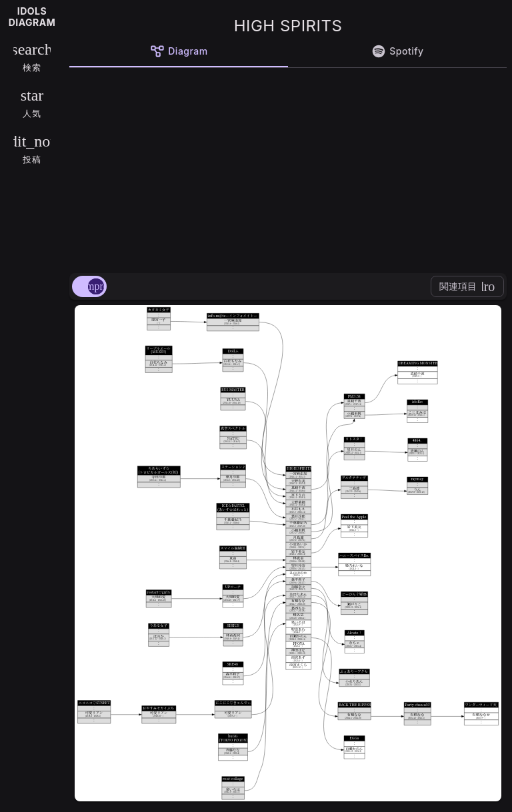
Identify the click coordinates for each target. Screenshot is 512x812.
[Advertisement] (288, 168)
